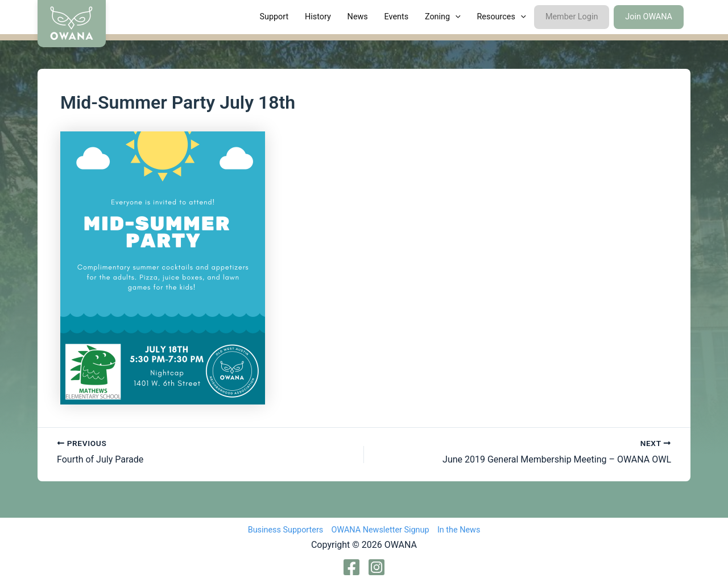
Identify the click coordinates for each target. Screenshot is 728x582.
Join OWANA (649, 17)
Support (274, 17)
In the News (459, 530)
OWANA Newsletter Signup (380, 530)
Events (397, 17)
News (358, 17)
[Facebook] (351, 567)
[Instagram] (377, 567)
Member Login (572, 17)
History (318, 17)
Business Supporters (286, 530)
